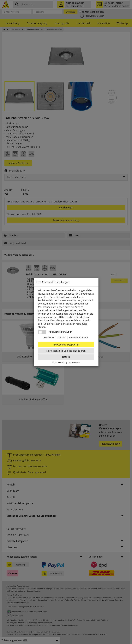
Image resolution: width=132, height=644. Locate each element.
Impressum (74, 363)
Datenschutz (59, 363)
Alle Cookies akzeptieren (66, 345)
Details (66, 357)
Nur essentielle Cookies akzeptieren (66, 351)
